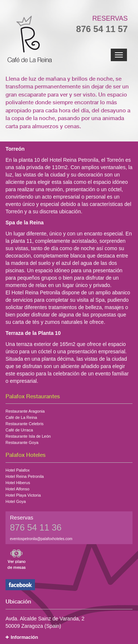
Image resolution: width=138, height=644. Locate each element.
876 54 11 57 (102, 29)
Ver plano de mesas (17, 565)
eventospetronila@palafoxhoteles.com (41, 539)
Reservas (110, 18)
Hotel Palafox (17, 469)
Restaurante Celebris (24, 423)
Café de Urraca (19, 429)
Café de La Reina (21, 417)
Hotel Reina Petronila (25, 476)
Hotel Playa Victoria (23, 494)
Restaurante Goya (22, 442)
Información (24, 637)
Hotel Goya (16, 501)
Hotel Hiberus (18, 482)
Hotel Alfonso (17, 488)
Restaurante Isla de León (28, 435)
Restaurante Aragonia (25, 410)
